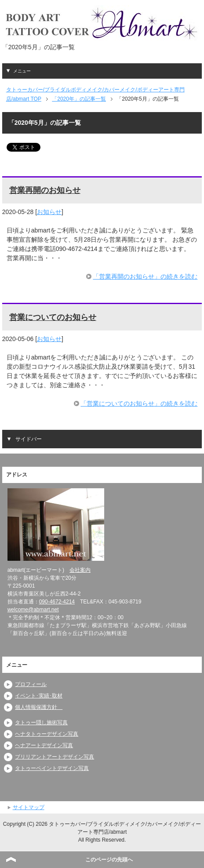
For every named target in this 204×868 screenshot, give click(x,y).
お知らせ (49, 212)
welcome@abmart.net (33, 610)
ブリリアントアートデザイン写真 (55, 757)
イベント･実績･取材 (39, 696)
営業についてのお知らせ (53, 317)
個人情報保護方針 (39, 707)
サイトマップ (29, 807)
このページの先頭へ (109, 860)
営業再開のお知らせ (45, 190)
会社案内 (80, 570)
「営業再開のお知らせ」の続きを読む (145, 276)
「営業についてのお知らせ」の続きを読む (139, 403)
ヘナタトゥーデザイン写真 (47, 734)
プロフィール (31, 684)
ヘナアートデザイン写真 (44, 745)
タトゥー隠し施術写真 (41, 723)
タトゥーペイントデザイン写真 (52, 768)
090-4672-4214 (57, 602)
